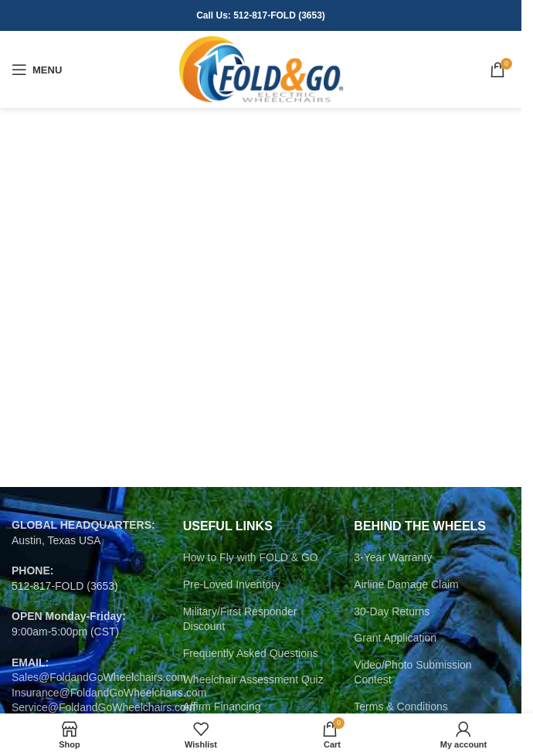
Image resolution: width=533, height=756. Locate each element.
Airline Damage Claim (406, 584)
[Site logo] (261, 69)
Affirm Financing (222, 707)
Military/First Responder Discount (240, 619)
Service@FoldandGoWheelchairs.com (104, 707)
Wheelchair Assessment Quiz (253, 679)
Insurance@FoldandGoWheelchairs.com (109, 693)
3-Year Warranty (393, 557)
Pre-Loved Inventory (232, 584)
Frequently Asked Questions (251, 653)
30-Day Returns (392, 611)
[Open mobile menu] (37, 70)
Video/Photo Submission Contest (412, 673)
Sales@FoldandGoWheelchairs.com (99, 677)
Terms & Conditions (401, 707)
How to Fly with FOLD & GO (251, 557)
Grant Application (395, 638)
